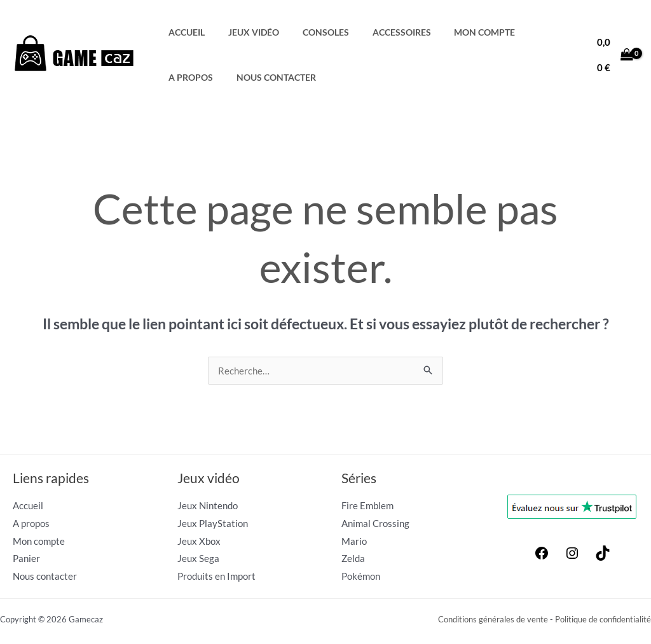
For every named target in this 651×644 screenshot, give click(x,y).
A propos (527, 32)
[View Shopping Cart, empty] (613, 55)
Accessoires (380, 32)
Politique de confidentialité (603, 620)
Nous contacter (206, 78)
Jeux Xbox (199, 541)
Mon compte (457, 32)
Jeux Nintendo (208, 505)
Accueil (184, 32)
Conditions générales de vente (493, 620)
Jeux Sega (198, 559)
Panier (26, 559)
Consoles (311, 32)
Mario (354, 541)
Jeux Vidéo (245, 32)
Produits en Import (216, 577)
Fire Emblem (367, 505)
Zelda (353, 559)
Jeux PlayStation (213, 523)
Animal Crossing (375, 523)
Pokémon (361, 577)
